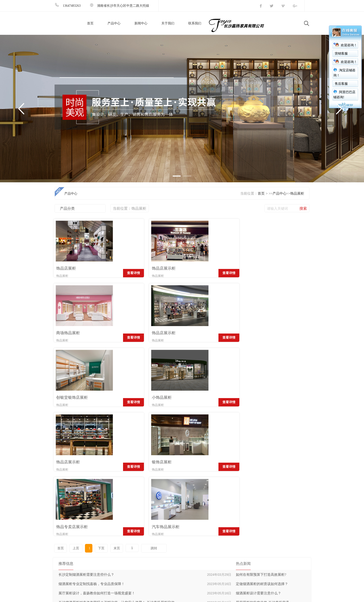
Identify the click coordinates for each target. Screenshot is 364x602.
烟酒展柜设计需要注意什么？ (258, 464)
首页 (90, 23)
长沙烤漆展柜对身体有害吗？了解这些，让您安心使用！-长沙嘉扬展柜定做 (117, 473)
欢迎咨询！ (349, 45)
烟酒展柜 (178, 519)
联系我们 (195, 23)
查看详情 (103, 273)
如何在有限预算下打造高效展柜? (261, 445)
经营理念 (129, 519)
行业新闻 (227, 510)
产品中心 (114, 23)
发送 (301, 514)
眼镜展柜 (178, 546)
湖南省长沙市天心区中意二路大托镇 (119, 6)
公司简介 (129, 510)
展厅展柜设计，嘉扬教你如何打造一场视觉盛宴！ (97, 464)
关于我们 (168, 23)
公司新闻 (227, 519)
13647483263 (68, 6)
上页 (75, 419)
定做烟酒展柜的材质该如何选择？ (262, 454)
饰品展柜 (297, 193)
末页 (112, 419)
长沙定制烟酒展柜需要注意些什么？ (86, 445)
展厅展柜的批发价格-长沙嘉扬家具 (263, 473)
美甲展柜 (178, 537)
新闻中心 (141, 23)
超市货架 (178, 510)
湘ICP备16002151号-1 (95, 597)
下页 (97, 419)
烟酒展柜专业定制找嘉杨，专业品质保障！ (92, 454)
